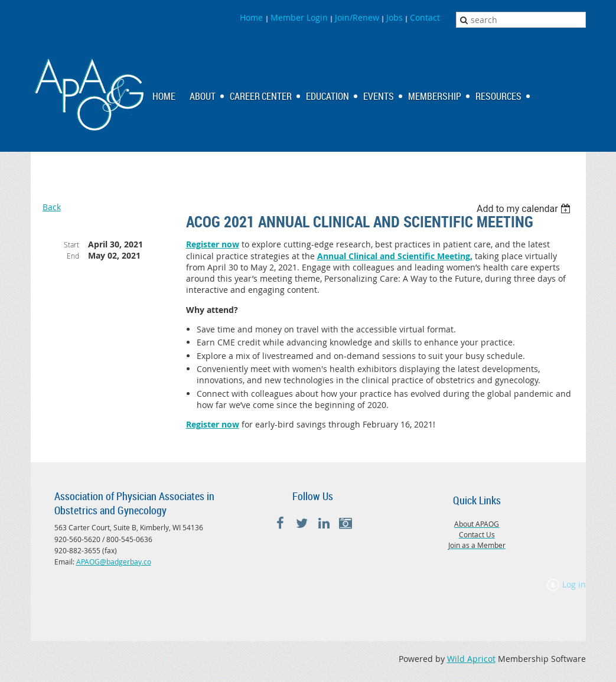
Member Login (299, 17)
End (73, 256)
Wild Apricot (471, 659)
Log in (574, 584)
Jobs (395, 17)
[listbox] (525, 209)
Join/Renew (357, 17)
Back (52, 207)
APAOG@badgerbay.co (114, 562)
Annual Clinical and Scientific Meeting (394, 256)
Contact (425, 17)
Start (71, 244)
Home (252, 17)
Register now (213, 244)
